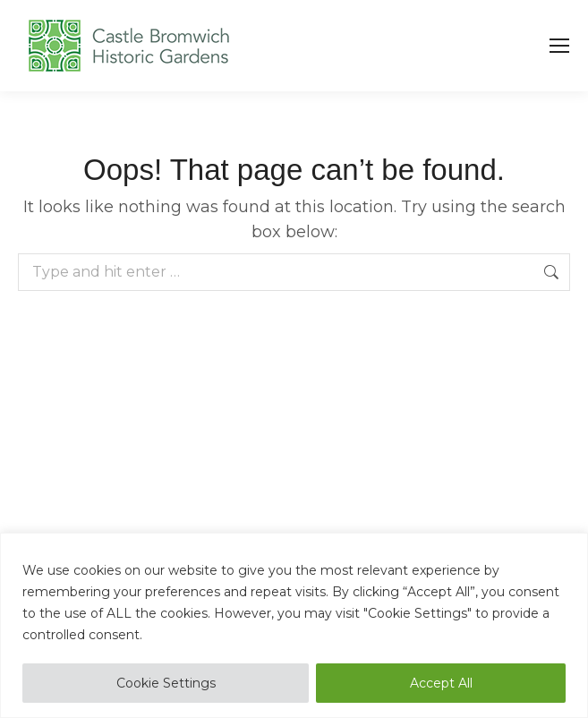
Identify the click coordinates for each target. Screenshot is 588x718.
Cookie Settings (166, 683)
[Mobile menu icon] (559, 46)
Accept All (441, 683)
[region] (294, 625)
